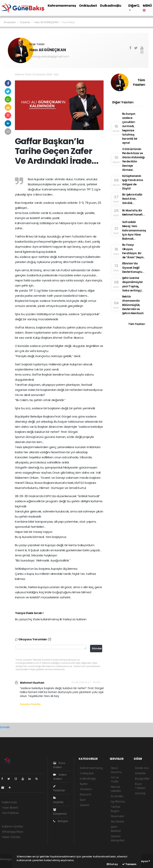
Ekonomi (86, 794)
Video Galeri (60, 777)
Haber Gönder (11, 837)
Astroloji (140, 793)
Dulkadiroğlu (111, 6)
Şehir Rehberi (116, 829)
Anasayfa (10, 22)
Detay (112, 864)
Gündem (86, 789)
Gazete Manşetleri (118, 838)
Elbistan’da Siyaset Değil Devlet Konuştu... (133, 268)
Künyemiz (60, 812)
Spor (83, 800)
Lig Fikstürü (118, 802)
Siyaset (85, 805)
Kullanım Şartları (13, 826)
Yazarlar (25, 22)
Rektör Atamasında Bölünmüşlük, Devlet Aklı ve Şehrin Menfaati (133, 305)
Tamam (129, 864)
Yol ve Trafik (115, 779)
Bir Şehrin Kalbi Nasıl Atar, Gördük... (132, 199)
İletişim (61, 821)
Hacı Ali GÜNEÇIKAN (46, 22)
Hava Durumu (116, 770)
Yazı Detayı (68, 22)
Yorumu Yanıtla (30, 704)
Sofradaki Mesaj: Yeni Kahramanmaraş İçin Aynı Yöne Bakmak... (134, 230)
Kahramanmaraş (62, 6)
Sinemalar (117, 816)
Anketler (140, 773)
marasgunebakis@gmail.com (49, 56)
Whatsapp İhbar (13, 832)
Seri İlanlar (117, 822)
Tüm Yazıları (137, 324)
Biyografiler (142, 779)
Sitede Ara (142, 768)
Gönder (97, 648)
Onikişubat (88, 6)
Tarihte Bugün (116, 809)
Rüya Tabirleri (140, 786)
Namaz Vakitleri (116, 789)
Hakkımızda (9, 802)
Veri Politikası (10, 813)
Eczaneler (117, 796)
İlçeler (84, 784)
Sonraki (5, 727)
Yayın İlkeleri (10, 808)
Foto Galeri (59, 765)
